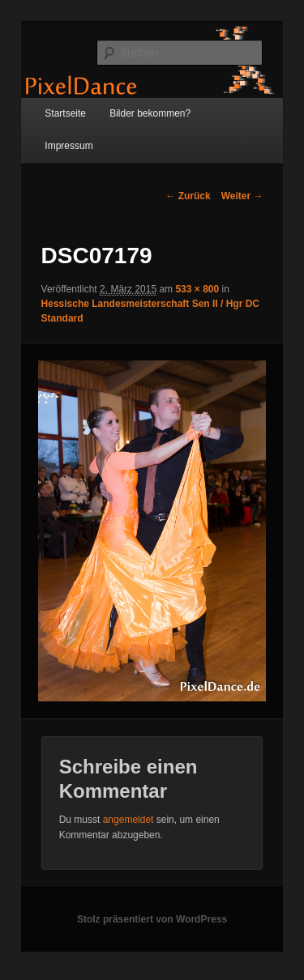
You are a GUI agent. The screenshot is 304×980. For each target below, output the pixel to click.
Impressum (69, 146)
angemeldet (128, 820)
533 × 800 (197, 289)
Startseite (65, 113)
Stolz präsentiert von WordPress (152, 919)
